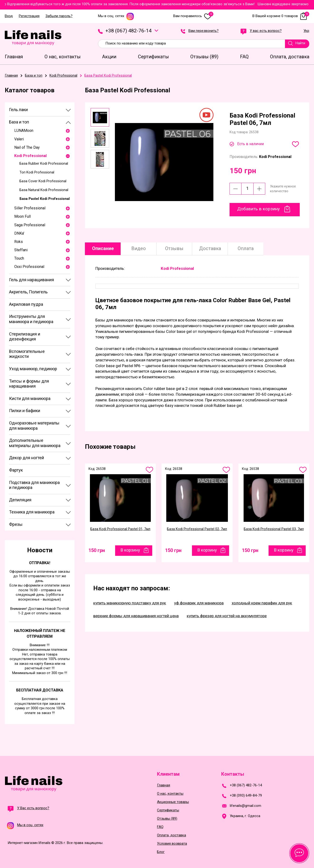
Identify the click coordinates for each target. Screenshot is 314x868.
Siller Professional (30, 208)
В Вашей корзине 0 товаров (281, 16)
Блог (161, 852)
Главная (164, 785)
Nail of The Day (27, 147)
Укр (306, 31)
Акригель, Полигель (28, 292)
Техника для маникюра (32, 512)
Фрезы (16, 524)
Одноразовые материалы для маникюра (34, 426)
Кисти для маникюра (30, 398)
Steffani (21, 250)
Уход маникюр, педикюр (33, 369)
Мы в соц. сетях (116, 16)
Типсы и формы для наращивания (29, 384)
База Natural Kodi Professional (44, 190)
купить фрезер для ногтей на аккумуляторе (227, 616)
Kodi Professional (30, 156)
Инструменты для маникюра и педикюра (31, 319)
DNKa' (19, 233)
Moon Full (22, 216)
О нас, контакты (170, 794)
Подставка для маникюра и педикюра (34, 485)
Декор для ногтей (27, 458)
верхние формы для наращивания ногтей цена (136, 616)
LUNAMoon (24, 131)
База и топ (19, 122)
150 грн (97, 550)
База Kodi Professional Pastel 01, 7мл (120, 529)
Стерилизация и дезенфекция (25, 337)
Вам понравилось (193, 16)
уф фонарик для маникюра (199, 603)
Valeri (19, 139)
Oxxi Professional (29, 267)
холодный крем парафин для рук (262, 603)
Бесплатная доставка (40, 690)
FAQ (160, 827)
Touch (19, 258)
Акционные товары (173, 802)
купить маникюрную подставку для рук (130, 603)
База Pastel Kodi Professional (45, 199)
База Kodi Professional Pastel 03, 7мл (274, 529)
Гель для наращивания (32, 280)
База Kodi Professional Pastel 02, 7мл (197, 529)
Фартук (16, 470)
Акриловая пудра (26, 304)
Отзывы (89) (167, 819)
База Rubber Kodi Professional (44, 163)
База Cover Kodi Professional (43, 181)
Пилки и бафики (25, 411)
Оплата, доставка (172, 835)
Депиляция (20, 500)
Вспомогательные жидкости (27, 354)
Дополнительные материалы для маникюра (35, 443)
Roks (19, 242)
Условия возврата (172, 844)
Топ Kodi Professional (37, 172)
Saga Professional (30, 225)
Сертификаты (168, 810)
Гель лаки (18, 110)
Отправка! (40, 563)
